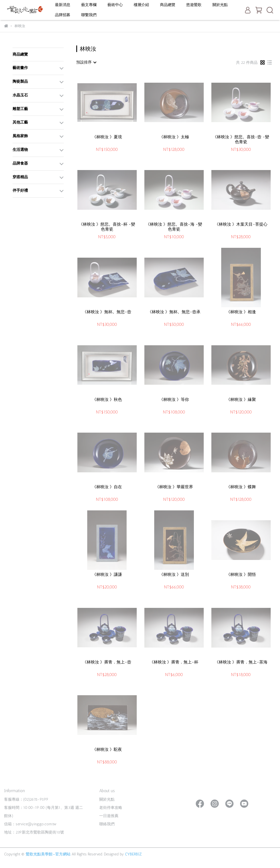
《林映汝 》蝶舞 (241, 487)
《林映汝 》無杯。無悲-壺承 (174, 312)
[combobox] (86, 62)
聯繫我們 (89, 15)
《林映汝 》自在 (107, 487)
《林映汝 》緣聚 (241, 399)
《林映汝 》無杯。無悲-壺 (107, 312)
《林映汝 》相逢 (241, 312)
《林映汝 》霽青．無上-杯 (174, 662)
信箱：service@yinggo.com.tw (30, 824)
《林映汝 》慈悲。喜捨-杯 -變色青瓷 (107, 227)
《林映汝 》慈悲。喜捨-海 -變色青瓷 (174, 227)
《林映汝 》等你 (174, 399)
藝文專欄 (89, 5)
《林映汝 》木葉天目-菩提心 (241, 224)
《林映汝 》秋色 (107, 399)
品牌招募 (63, 15)
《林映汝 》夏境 (107, 137)
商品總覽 (168, 5)
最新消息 (63, 5)
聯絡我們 (107, 824)
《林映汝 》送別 (174, 574)
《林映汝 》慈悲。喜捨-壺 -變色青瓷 (241, 139)
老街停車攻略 (111, 808)
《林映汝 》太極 (174, 137)
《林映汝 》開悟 (241, 574)
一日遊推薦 (109, 816)
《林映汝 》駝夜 (107, 749)
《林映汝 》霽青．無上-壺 (107, 662)
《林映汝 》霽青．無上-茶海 (241, 662)
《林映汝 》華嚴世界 (174, 487)
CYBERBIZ (133, 854)
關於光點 (220, 5)
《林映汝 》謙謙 (107, 574)
